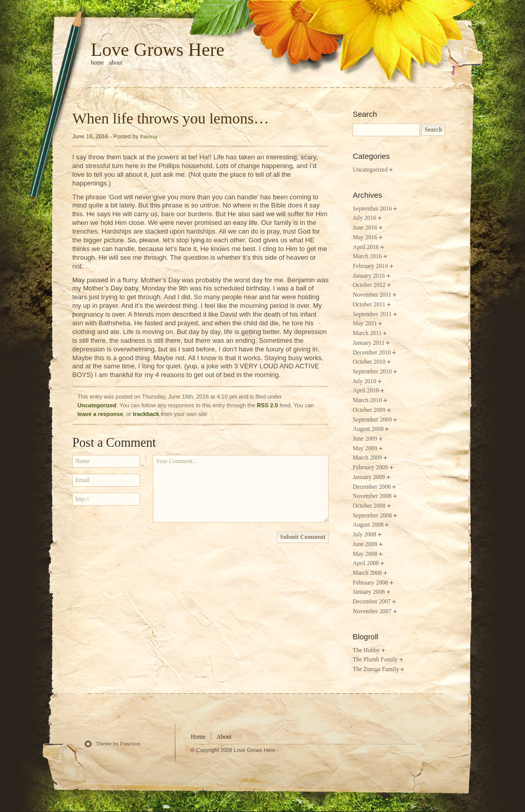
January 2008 (369, 592)
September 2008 (372, 516)
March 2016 (367, 256)
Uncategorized (97, 405)
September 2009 (372, 420)
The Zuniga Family (376, 669)
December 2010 (372, 353)
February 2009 (370, 467)
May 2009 (365, 449)
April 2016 (366, 247)
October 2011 (369, 305)
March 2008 (367, 573)
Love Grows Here (158, 50)
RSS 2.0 (267, 405)
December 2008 (372, 487)
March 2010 (367, 400)
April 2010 (366, 391)
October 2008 (369, 506)
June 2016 (365, 228)
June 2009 (365, 439)
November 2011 (372, 295)
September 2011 (372, 314)
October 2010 (369, 362)
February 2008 (370, 583)
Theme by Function (118, 743)
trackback (146, 414)
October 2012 (369, 285)
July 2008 (365, 535)
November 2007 (372, 611)
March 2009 (367, 458)
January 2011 (369, 343)
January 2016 (369, 276)
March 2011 (367, 333)
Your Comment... (241, 489)
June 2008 (365, 544)
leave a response (100, 414)
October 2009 (369, 410)
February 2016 (370, 266)
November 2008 (372, 496)
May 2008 (365, 554)
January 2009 (369, 477)
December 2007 (372, 602)
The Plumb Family (375, 660)
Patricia (149, 136)
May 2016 (365, 237)
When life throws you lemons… (171, 118)
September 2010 (372, 372)
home (97, 63)
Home (198, 737)
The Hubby (366, 650)
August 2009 (368, 429)
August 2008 (368, 525)
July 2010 (365, 381)
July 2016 (365, 218)
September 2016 (372, 209)
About (116, 63)
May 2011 (365, 324)
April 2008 (366, 563)
